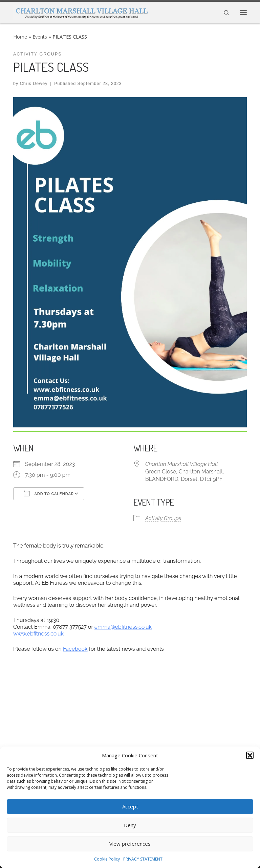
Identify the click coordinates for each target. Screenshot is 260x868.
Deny (130, 825)
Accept (130, 806)
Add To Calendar (49, 493)
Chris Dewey (34, 84)
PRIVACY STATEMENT (143, 859)
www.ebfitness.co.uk (38, 634)
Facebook (75, 649)
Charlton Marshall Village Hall (182, 464)
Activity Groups (163, 518)
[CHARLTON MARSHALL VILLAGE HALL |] (81, 11)
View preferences (130, 844)
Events (40, 37)
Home (20, 37)
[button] (250, 755)
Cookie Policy (107, 859)
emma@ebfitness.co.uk (123, 627)
